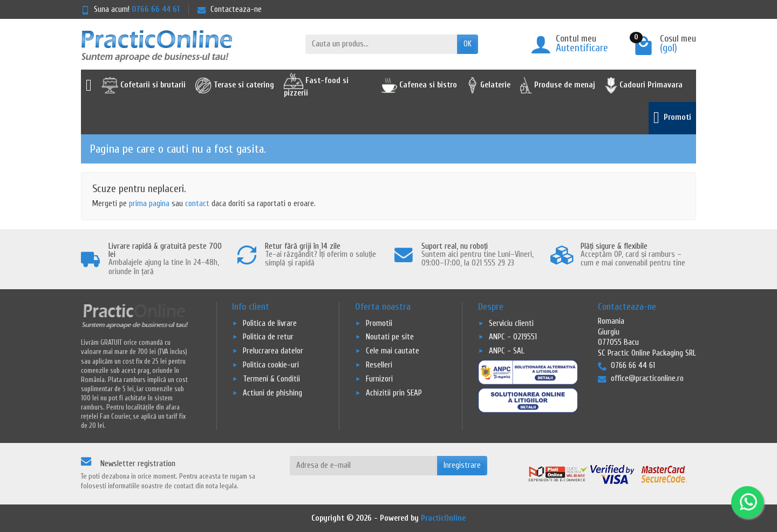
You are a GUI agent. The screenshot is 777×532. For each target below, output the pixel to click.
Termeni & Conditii (271, 379)
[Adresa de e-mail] (364, 466)
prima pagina (149, 204)
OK (468, 44)
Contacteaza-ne (230, 9)
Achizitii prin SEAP (394, 393)
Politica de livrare (270, 323)
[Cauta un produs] (381, 44)
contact (197, 204)
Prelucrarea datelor (273, 351)
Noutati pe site (390, 337)
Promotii (379, 323)
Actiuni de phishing (272, 393)
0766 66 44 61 (156, 9)
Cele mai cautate (393, 351)
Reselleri (379, 365)
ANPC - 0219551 (513, 337)
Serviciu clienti (511, 323)
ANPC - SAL (507, 351)
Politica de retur (268, 337)
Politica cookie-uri (271, 365)
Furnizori (379, 379)
